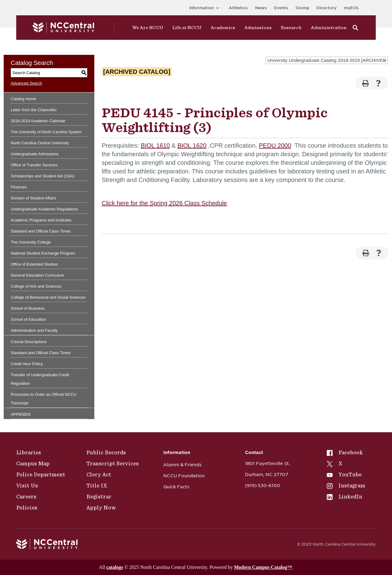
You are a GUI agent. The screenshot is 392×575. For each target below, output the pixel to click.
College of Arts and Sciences (36, 286)
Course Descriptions (29, 342)
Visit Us (27, 486)
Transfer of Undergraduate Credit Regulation (40, 379)
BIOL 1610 (155, 146)
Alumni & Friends (182, 465)
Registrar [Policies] (99, 497)
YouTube (344, 475)
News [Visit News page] (261, 8)
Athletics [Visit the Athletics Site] (238, 8)
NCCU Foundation (184, 476)
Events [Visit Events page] (281, 8)
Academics (223, 28)
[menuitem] (346, 452)
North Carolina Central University (40, 143)
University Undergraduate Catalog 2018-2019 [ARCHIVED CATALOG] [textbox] (328, 60)
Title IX (97, 486)
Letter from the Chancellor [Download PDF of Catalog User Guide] (34, 110)
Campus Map (33, 463)
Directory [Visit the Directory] (326, 8)
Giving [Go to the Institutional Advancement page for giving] (302, 8)
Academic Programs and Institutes (41, 220)
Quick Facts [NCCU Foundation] (176, 487)
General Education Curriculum (37, 275)
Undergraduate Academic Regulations (44, 209)
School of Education (28, 319)
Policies (27, 508)
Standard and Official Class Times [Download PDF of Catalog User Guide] (41, 353)
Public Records (106, 452)
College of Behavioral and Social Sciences (48, 297)
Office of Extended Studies (34, 264)
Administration (329, 28)
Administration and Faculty (34, 330)
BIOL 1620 (192, 146)
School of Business (28, 308)
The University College (31, 242)
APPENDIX (21, 414)
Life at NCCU (187, 28)
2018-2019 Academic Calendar (38, 121)
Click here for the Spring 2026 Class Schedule (164, 203)
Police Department (41, 475)
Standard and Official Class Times (41, 231)
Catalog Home (23, 99)
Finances (19, 187)
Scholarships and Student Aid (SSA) (43, 176)
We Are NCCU (148, 28)
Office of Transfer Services (34, 165)
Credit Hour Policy (27, 364)
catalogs (115, 567)
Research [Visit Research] (291, 28)
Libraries (29, 452)
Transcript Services (113, 463)
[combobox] (327, 60)
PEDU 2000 (275, 146)
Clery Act (99, 475)
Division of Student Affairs (33, 198)
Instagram (346, 486)
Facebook (345, 452)
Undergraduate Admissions (35, 154)
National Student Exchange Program (43, 253)
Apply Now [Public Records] (101, 508)
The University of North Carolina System (46, 132)
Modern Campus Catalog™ (263, 567)
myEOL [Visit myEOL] (352, 8)
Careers (26, 497)
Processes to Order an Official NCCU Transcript (43, 399)
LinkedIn (345, 497)
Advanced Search (26, 83)
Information (205, 8)
